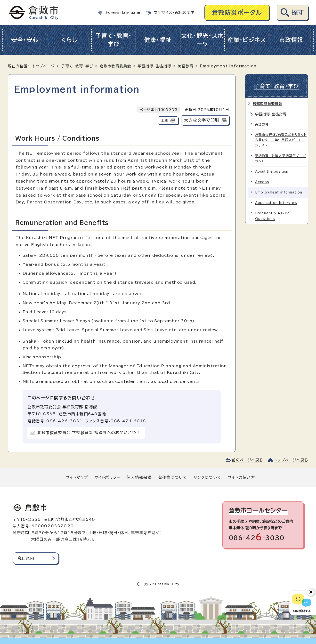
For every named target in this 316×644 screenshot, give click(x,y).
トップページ (44, 66)
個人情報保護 (139, 477)
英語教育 (185, 66)
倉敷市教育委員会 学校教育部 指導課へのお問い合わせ (89, 433)
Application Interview (276, 203)
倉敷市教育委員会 (115, 66)
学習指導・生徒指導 (154, 66)
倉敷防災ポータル (237, 12)
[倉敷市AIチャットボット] (302, 603)
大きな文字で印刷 (202, 120)
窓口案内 (26, 558)
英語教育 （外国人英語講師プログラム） (281, 158)
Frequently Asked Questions (272, 216)
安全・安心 (25, 40)
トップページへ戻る (291, 460)
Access (262, 182)
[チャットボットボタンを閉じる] (311, 592)
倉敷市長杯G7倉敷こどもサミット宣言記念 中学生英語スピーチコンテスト (281, 140)
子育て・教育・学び (114, 40)
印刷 (164, 120)
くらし (69, 40)
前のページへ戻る (247, 460)
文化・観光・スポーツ (202, 40)
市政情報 (291, 40)
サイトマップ (77, 477)
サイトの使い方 (241, 477)
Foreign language (123, 12)
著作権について (173, 477)
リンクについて (208, 477)
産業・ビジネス (247, 40)
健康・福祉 (158, 40)
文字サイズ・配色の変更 (174, 12)
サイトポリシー (107, 477)
